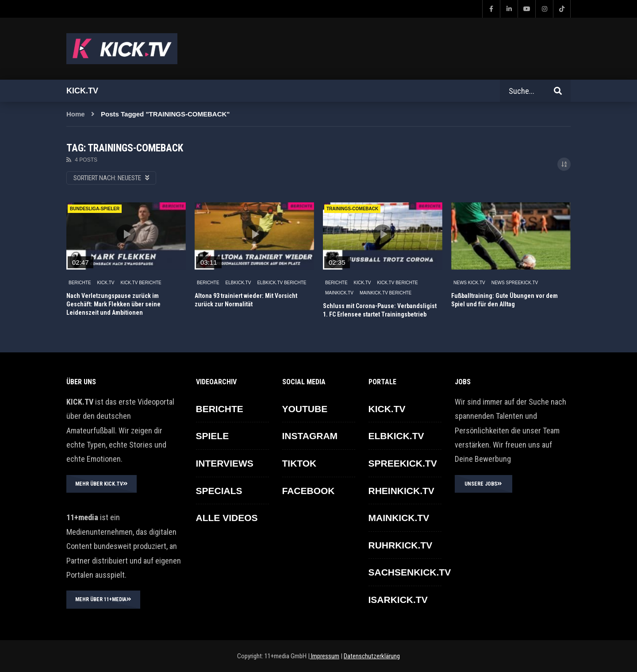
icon (126, 234)
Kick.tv (82, 91)
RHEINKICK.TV (401, 491)
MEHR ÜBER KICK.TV (102, 484)
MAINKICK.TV (339, 293)
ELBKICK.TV (238, 283)
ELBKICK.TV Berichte (282, 283)
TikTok (299, 463)
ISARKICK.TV (398, 600)
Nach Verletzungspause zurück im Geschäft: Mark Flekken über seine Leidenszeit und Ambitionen (113, 304)
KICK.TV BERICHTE (141, 283)
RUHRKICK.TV (401, 545)
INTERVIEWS (225, 463)
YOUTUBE (305, 409)
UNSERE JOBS (483, 484)
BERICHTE (80, 283)
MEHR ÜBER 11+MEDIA (103, 599)
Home (76, 114)
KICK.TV (106, 283)
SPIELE (213, 436)
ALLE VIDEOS (227, 518)
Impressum (324, 656)
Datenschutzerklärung (372, 656)
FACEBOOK (309, 491)
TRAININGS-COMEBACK (352, 209)
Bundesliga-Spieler (95, 209)
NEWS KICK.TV (469, 283)
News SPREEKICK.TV (515, 283)
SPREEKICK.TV (403, 463)
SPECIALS (219, 491)
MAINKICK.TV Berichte (386, 293)
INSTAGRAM (310, 436)
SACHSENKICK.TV (410, 572)
